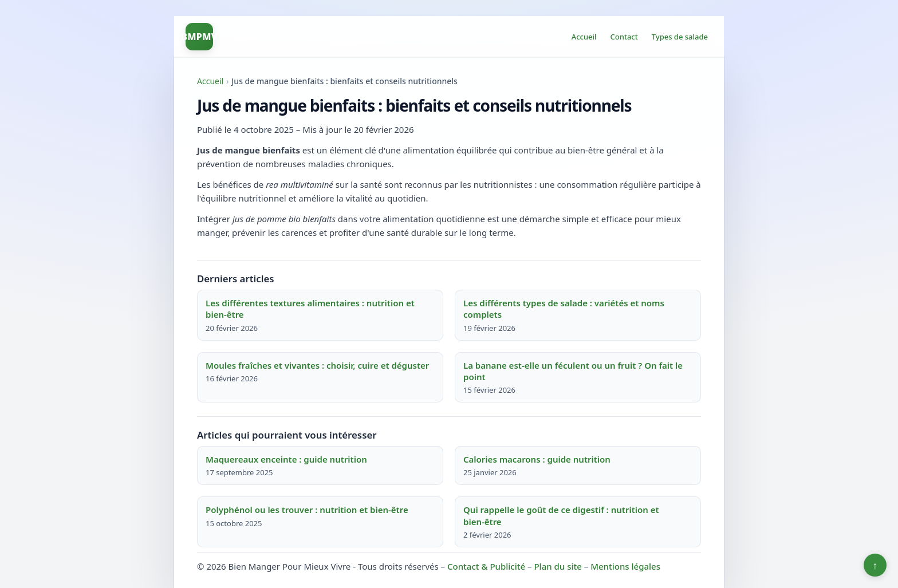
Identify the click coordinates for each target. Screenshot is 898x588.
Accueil (584, 37)
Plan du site (558, 566)
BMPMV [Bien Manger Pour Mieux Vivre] (199, 37)
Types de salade (680, 37)
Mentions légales (625, 566)
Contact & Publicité (486, 566)
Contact (624, 37)
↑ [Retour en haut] (875, 565)
